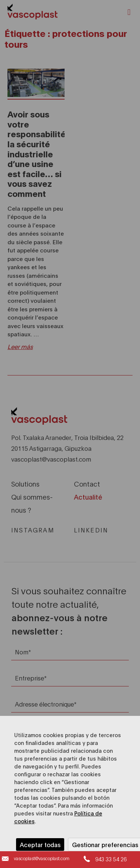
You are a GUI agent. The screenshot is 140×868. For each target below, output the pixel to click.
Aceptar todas (40, 844)
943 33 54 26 (111, 859)
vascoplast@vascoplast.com (42, 858)
